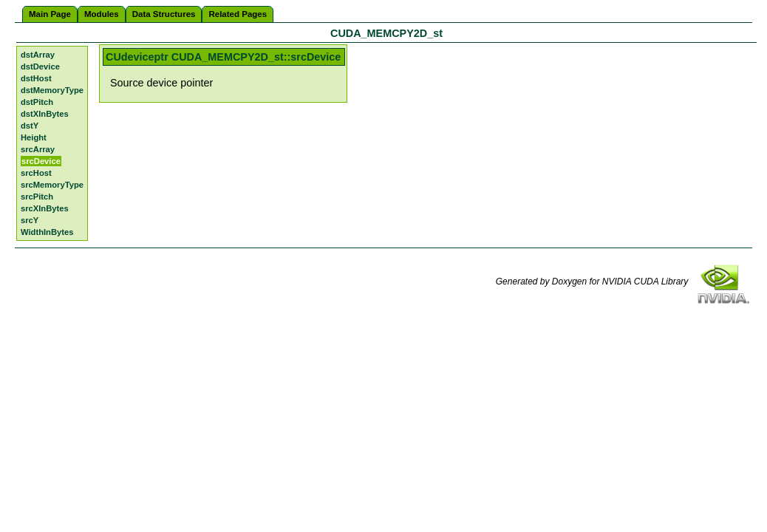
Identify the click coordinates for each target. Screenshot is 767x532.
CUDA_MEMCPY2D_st (386, 33)
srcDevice (41, 161)
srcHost (36, 173)
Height (34, 137)
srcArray (38, 149)
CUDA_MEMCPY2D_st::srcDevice (256, 57)
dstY (30, 126)
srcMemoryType (52, 185)
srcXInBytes (45, 208)
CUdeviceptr (137, 57)
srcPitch (37, 197)
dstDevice (40, 66)
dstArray (38, 55)
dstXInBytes (45, 114)
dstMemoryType (52, 90)
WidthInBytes (47, 232)
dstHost (36, 78)
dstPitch (37, 102)
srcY (30, 220)
